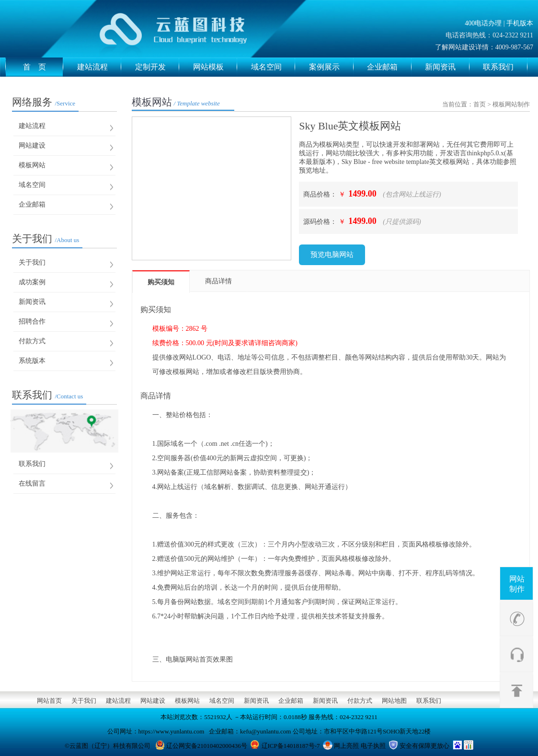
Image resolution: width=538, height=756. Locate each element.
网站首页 (49, 701)
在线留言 (32, 483)
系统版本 (32, 361)
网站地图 (394, 701)
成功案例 (32, 282)
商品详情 (218, 281)
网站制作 (517, 584)
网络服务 (44, 102)
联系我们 (505, 67)
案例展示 (331, 67)
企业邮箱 (389, 67)
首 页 (43, 67)
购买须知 (161, 282)
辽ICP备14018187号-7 (291, 746)
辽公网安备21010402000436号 (207, 746)
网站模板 (215, 67)
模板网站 (32, 165)
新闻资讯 (447, 67)
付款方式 (32, 341)
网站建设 (32, 145)
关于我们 (46, 239)
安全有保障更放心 (424, 746)
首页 (480, 104)
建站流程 (99, 67)
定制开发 (157, 67)
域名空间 (273, 67)
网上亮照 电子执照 (360, 746)
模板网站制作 (511, 104)
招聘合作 (32, 321)
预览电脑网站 (332, 255)
